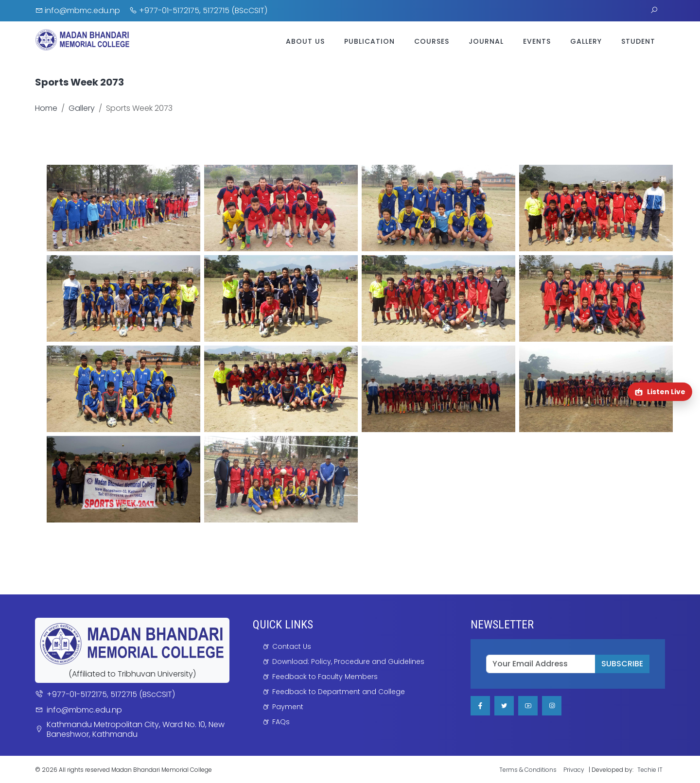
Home (46, 108)
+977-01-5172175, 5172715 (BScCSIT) (198, 10)
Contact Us (292, 646)
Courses (432, 41)
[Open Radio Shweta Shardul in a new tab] (660, 392)
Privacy (574, 770)
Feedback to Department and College (339, 692)
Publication (369, 41)
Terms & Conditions (528, 770)
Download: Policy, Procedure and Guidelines (348, 661)
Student (638, 41)
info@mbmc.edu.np (78, 10)
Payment (288, 707)
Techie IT (650, 770)
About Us (305, 41)
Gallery (586, 41)
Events (537, 41)
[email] (541, 664)
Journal (486, 41)
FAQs (281, 722)
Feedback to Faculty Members (325, 677)
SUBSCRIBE (622, 664)
